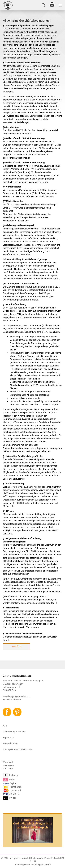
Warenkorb (8, 762)
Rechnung (13, 775)
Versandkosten (10, 743)
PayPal (10, 783)
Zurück (16, 647)
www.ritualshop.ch (12, 700)
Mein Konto (8, 765)
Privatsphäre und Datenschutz (17, 749)
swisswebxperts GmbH (40, 865)
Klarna (52, 317)
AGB (5, 726)
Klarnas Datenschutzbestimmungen (23, 451)
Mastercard (15, 790)
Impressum (8, 738)
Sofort (12, 779)
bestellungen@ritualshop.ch (16, 696)
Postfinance (15, 787)
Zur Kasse (8, 769)
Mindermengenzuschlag (14, 732)
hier (16, 350)
